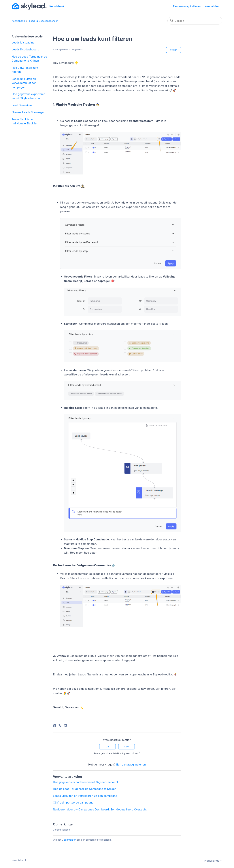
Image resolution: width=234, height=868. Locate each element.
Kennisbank (18, 21)
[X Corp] (60, 726)
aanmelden (70, 840)
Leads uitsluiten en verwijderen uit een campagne (24, 83)
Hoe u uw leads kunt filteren (25, 70)
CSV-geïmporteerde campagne (73, 803)
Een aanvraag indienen (187, 6)
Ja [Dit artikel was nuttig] (107, 747)
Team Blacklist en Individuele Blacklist (24, 121)
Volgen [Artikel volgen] (174, 50)
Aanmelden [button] (212, 6)
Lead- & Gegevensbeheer (43, 21)
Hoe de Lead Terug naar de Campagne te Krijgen (29, 59)
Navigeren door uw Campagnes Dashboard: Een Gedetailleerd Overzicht (100, 809)
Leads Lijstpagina (23, 42)
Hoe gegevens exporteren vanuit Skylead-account (29, 96)
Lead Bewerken (22, 105)
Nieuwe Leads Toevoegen (28, 112)
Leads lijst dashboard (26, 49)
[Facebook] (55, 726)
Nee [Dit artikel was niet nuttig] (127, 747)
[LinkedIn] (65, 726)
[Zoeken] (195, 21)
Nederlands (213, 861)
